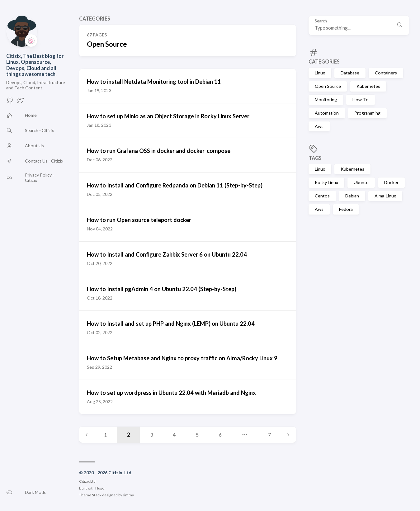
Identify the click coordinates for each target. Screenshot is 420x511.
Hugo (100, 488)
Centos (322, 196)
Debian (352, 196)
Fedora (346, 209)
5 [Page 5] (197, 435)
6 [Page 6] (220, 435)
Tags (315, 158)
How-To (361, 99)
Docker (391, 182)
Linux (320, 73)
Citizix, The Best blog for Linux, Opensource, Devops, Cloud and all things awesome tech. (35, 65)
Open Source (328, 86)
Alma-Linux (385, 196)
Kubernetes (368, 86)
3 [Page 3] (151, 435)
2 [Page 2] (128, 435)
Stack (97, 495)
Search (321, 21)
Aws (319, 126)
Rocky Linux (326, 182)
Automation (327, 113)
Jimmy (128, 495)
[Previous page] (87, 435)
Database (350, 73)
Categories (324, 62)
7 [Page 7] (269, 435)
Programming (367, 113)
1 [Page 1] (105, 435)
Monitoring (326, 99)
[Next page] (288, 435)
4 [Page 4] (174, 435)
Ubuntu (361, 182)
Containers (386, 73)
